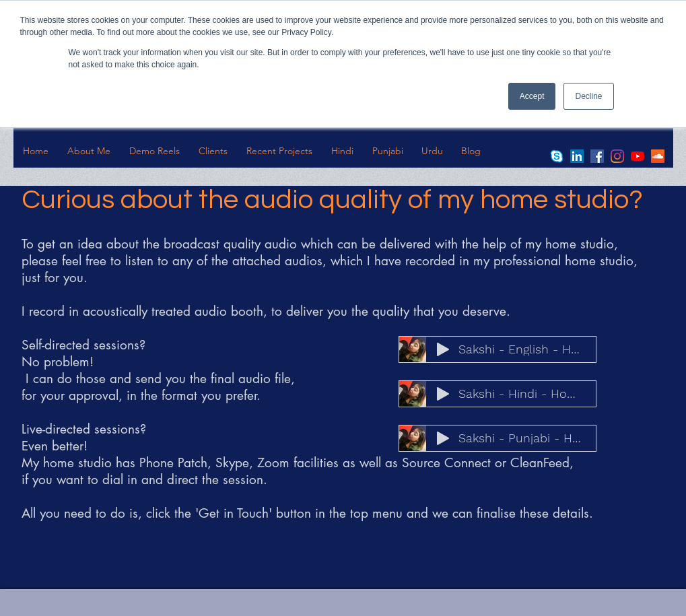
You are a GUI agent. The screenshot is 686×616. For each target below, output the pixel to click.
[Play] (443, 349)
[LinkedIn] (577, 156)
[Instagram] (617, 156)
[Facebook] (597, 156)
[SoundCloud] (658, 156)
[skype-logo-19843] (557, 156)
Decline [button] (588, 96)
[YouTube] (638, 156)
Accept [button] (532, 96)
